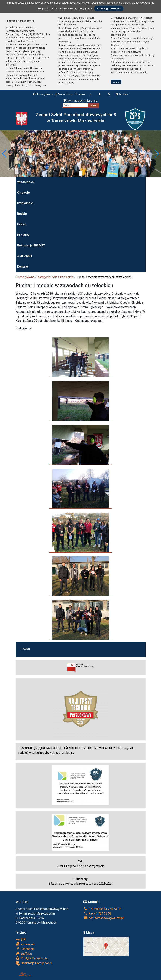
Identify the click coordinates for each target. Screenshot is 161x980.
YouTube (24, 954)
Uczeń (22, 224)
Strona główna (43, 94)
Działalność (25, 203)
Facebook (25, 949)
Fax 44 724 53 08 (97, 913)
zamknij (116, 82)
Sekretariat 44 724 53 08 (102, 909)
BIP (21, 940)
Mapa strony (64, 94)
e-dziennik (25, 256)
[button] (4, 154)
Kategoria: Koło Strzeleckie (55, 277)
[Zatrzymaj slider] (81, 173)
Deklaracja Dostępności (34, 963)
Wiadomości (26, 182)
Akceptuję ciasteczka (109, 8)
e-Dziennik (25, 944)
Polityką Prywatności (92, 3)
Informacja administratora (80, 101)
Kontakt (23, 267)
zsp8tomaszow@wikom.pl (103, 918)
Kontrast (122, 94)
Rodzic (22, 214)
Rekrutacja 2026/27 (31, 245)
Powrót (25, 649)
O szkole (23, 193)
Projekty (23, 235)
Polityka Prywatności (32, 958)
